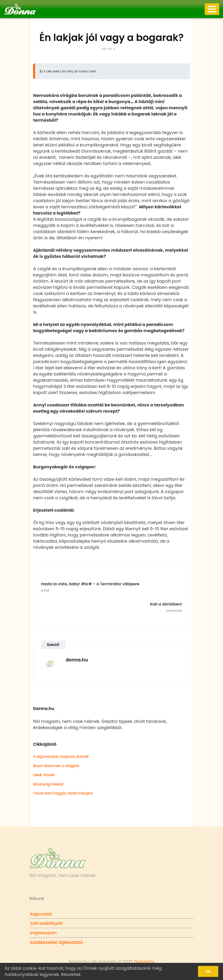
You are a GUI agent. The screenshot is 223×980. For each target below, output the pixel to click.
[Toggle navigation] (212, 9)
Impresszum (43, 933)
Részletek (71, 974)
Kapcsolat (41, 914)
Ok (208, 971)
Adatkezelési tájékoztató (56, 942)
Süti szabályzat (46, 923)
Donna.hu (144, 962)
